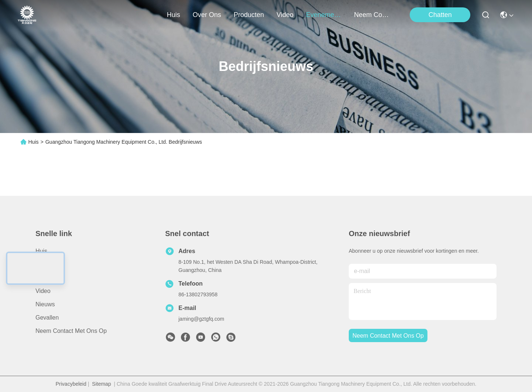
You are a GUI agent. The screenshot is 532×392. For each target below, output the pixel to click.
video (285, 15)
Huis (174, 15)
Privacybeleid (71, 384)
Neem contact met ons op (71, 331)
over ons (207, 15)
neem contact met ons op (372, 15)
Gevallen (47, 318)
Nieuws (45, 304)
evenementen (324, 15)
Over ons (48, 264)
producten (249, 15)
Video (43, 291)
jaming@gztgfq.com (201, 319)
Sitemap (101, 384)
